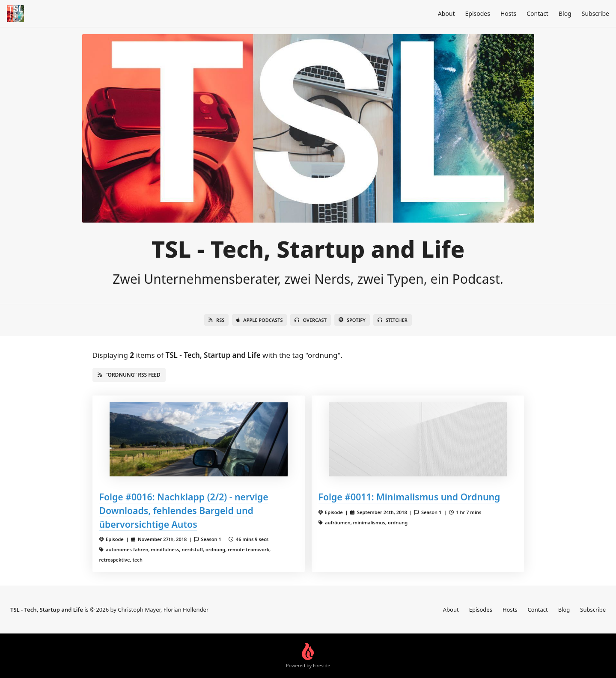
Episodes (478, 13)
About (446, 13)
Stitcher (393, 320)
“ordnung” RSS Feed (129, 375)
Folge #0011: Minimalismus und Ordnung (409, 497)
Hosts (508, 13)
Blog (565, 13)
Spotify (352, 320)
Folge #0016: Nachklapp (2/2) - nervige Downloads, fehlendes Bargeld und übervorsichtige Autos (184, 510)
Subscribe (595, 13)
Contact (537, 13)
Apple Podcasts (259, 320)
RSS (216, 320)
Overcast (310, 320)
